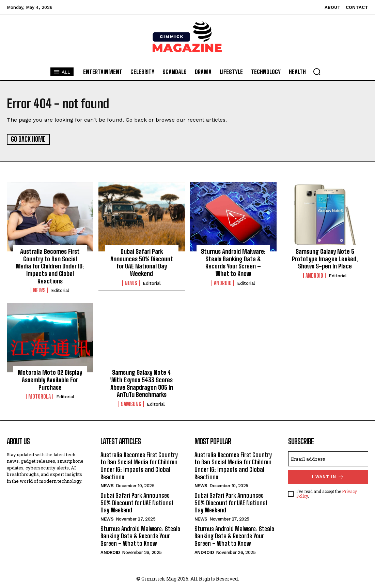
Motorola (40, 396)
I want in (328, 476)
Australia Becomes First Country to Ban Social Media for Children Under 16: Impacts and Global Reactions (50, 266)
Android (223, 282)
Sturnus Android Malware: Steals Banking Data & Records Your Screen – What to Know (233, 262)
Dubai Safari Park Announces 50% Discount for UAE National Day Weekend (142, 262)
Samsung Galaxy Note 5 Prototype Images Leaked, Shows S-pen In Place (325, 258)
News (39, 290)
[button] (317, 72)
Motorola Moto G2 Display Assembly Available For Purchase (50, 379)
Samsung (131, 404)
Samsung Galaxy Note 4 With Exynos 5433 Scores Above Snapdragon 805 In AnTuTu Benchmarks (142, 383)
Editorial (60, 290)
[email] (328, 459)
